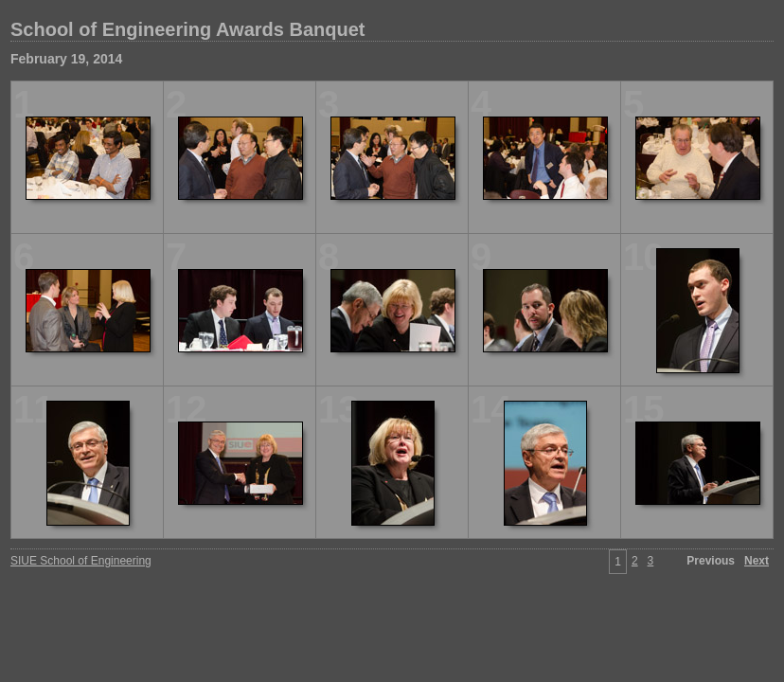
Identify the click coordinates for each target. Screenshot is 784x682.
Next (757, 561)
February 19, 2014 (66, 59)
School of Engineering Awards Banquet (187, 29)
